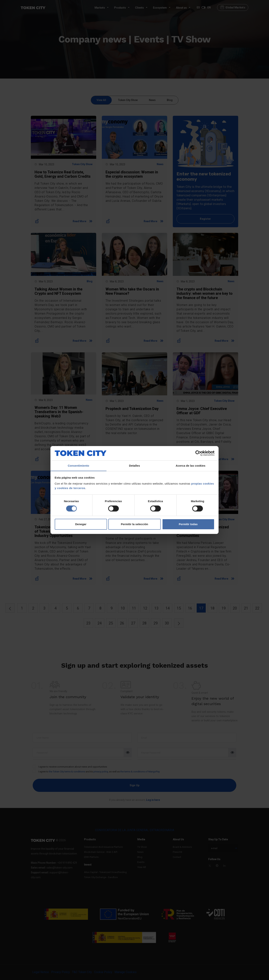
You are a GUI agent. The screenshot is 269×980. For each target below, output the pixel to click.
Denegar (81, 524)
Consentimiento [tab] (79, 465)
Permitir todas (188, 524)
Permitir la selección (134, 524)
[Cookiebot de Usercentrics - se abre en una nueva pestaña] (198, 453)
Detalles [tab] (134, 465)
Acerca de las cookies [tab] (191, 465)
